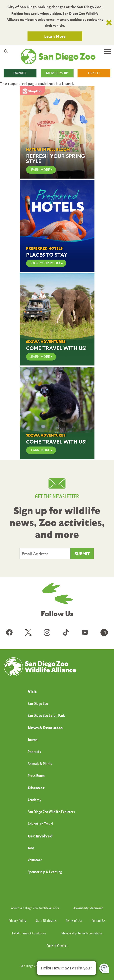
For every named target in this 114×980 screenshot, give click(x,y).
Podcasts (34, 752)
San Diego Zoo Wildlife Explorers (51, 812)
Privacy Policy (17, 921)
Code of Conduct (57, 946)
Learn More (55, 36)
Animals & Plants (40, 764)
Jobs (31, 848)
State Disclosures (46, 921)
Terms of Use (74, 921)
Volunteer (35, 860)
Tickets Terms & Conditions (29, 933)
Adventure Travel (40, 824)
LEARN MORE (40, 170)
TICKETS (94, 73)
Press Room (36, 776)
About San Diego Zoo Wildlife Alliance (35, 908)
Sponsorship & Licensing (45, 872)
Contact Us (98, 921)
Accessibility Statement (88, 908)
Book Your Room (45, 263)
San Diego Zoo (38, 704)
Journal (33, 740)
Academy (34, 800)
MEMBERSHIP (57, 73)
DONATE (20, 73)
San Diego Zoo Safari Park (46, 716)
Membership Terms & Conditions (82, 933)
